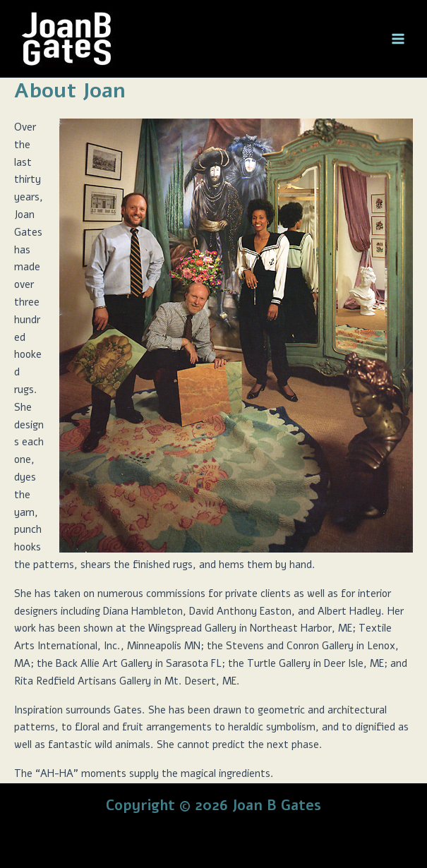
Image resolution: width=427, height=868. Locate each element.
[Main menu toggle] (398, 39)
